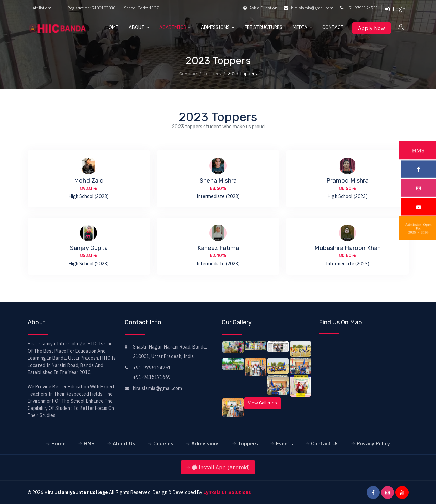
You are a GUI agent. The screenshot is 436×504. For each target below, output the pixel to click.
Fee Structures (263, 27)
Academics (173, 27)
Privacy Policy (373, 443)
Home (112, 27)
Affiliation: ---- (46, 8)
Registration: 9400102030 (91, 8)
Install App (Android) (221, 467)
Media (300, 27)
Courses (163, 443)
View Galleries (262, 403)
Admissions (215, 27)
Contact (333, 27)
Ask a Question (260, 8)
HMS (89, 443)
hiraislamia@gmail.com (309, 8)
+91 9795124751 (359, 8)
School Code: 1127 (141, 8)
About (137, 27)
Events (284, 443)
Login (395, 9)
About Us (124, 443)
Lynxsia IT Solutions (227, 492)
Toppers (212, 74)
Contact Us (325, 443)
